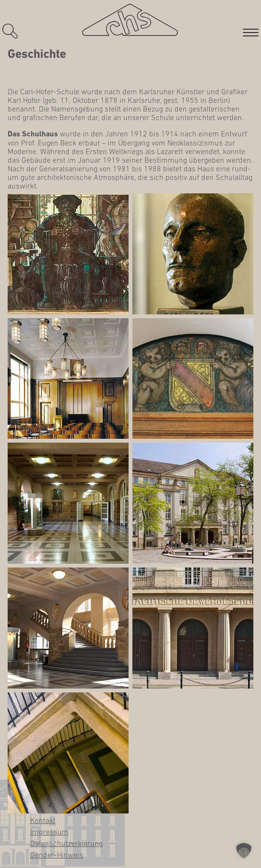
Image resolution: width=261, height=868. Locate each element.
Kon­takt (43, 820)
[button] (244, 851)
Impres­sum (49, 832)
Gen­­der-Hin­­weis (57, 855)
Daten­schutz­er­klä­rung (66, 843)
